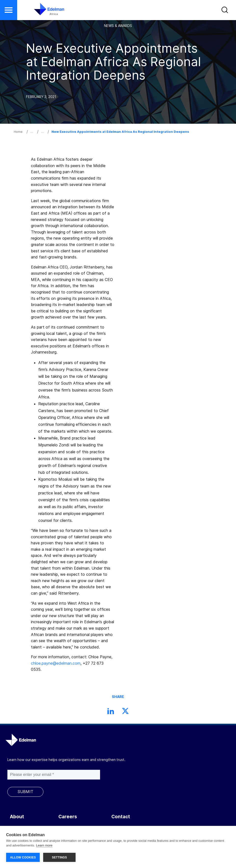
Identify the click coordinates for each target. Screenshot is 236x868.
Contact (121, 817)
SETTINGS (59, 857)
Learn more (44, 846)
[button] (225, 11)
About (17, 817)
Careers (68, 817)
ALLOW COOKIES (23, 857)
